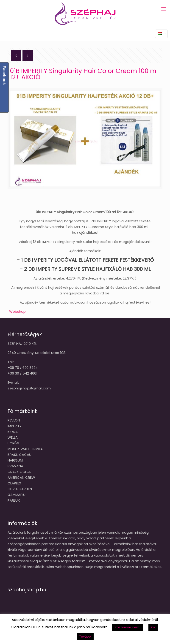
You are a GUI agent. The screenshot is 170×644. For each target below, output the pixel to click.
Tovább (85, 637)
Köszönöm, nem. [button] (127, 627)
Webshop (17, 311)
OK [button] (153, 627)
